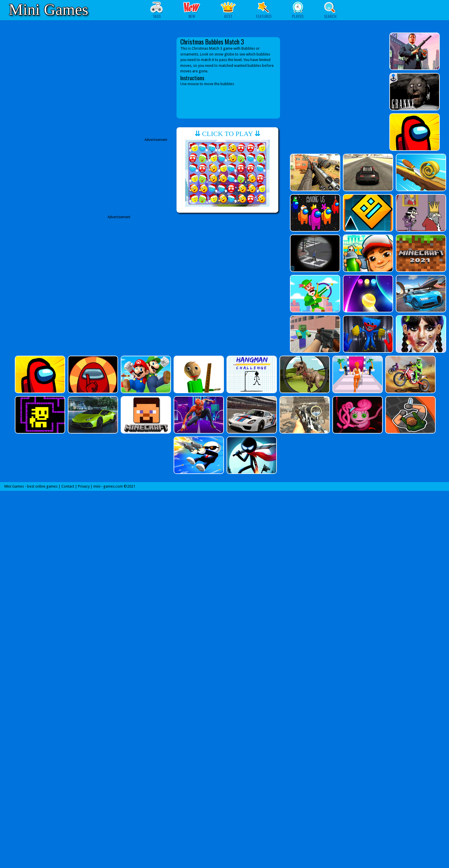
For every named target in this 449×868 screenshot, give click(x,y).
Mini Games (48, 9)
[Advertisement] (122, 274)
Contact (68, 486)
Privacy (84, 486)
